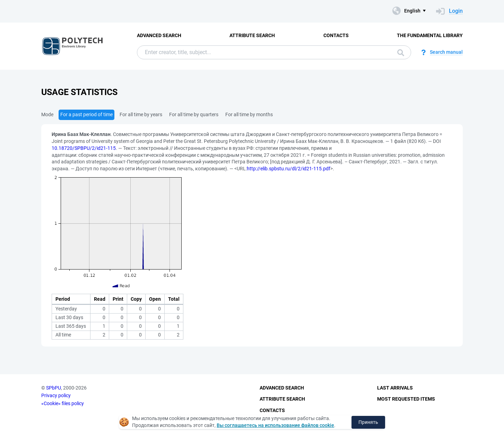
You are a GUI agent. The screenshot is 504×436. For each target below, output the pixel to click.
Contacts (336, 35)
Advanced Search (159, 35)
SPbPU (54, 388)
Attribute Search (252, 35)
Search (401, 53)
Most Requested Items (406, 399)
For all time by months (249, 114)
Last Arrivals (395, 388)
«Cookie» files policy (63, 403)
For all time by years (141, 114)
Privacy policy (56, 395)
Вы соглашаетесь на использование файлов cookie (275, 425)
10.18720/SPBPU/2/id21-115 (84, 148)
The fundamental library (430, 35)
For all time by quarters (194, 114)
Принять (368, 422)
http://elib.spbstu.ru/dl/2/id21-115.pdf (289, 169)
